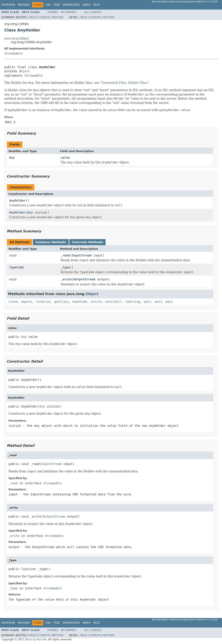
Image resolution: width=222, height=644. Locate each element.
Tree (57, 5)
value (65, 158)
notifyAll (114, 302)
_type (65, 267)
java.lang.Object (17, 38)
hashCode (80, 302)
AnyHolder (17, 200)
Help (97, 5)
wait (147, 302)
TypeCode (16, 267)
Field (32, 17)
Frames (53, 12)
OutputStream (84, 279)
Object (24, 71)
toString (133, 302)
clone (13, 302)
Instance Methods (51, 242)
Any (12, 158)
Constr (44, 17)
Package (24, 5)
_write (66, 279)
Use (48, 5)
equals (27, 302)
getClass (61, 302)
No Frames (68, 12)
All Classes (93, 12)
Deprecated (71, 5)
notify (96, 302)
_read (65, 255)
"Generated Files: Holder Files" (124, 83)
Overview (8, 5)
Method (58, 17)
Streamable (13, 53)
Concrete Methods (88, 242)
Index (87, 5)
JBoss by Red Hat (36, 639)
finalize (43, 302)
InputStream (82, 255)
